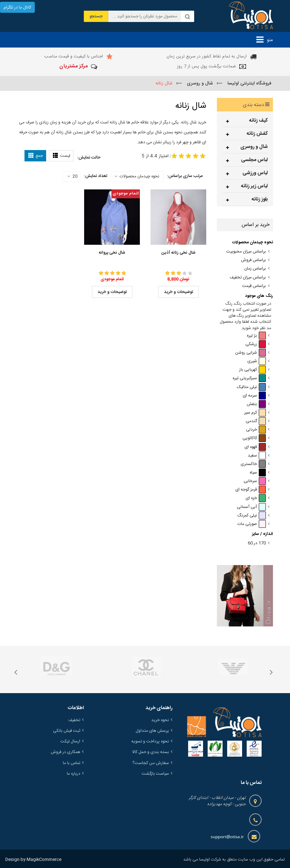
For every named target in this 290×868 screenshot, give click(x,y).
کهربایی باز (253, 370)
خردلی (256, 430)
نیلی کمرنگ (252, 516)
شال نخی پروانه (112, 253)
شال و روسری (254, 147)
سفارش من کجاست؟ (151, 763)
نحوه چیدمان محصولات (139, 176)
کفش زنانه (257, 134)
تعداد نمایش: (95, 176)
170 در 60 (257, 543)
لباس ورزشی (255, 173)
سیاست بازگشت (155, 774)
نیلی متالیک (251, 387)
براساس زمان (255, 269)
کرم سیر (255, 413)
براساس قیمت (254, 286)
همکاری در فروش (65, 752)
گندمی (256, 421)
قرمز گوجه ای (251, 490)
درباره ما (73, 774)
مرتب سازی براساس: (185, 176)
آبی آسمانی (251, 507)
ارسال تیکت (70, 741)
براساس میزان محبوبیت (246, 252)
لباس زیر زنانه (254, 186)
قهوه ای (255, 447)
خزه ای (256, 498)
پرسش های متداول (152, 731)
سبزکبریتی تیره (249, 378)
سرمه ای (254, 396)
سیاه (258, 473)
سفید (257, 456)
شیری (257, 361)
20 (72, 177)
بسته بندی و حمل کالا (151, 752)
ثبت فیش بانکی (67, 731)
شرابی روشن (250, 353)
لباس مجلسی (254, 160)
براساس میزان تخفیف (248, 278)
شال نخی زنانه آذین (178, 253)
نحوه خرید (160, 720)
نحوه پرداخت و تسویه (150, 741)
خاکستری (253, 464)
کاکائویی (254, 438)
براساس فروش (253, 260)
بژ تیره (256, 336)
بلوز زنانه (260, 199)
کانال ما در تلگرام (17, 7)
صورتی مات (252, 524)
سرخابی (255, 481)
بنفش (256, 404)
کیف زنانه (258, 121)
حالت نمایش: (89, 157)
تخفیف (74, 720)
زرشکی (256, 344)
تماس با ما (72, 763)
